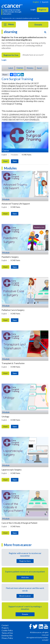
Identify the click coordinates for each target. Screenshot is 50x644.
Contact (5, 625)
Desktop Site (7, 635)
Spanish (45, 2)
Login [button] (33, 9)
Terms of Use (7, 633)
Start (5, 161)
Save (15, 161)
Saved (39, 68)
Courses (20, 68)
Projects (5, 628)
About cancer (25, 596)
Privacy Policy (7, 638)
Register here (25, 561)
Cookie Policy (7, 630)
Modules (30, 68)
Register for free (11, 55)
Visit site (25, 577)
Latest (11, 68)
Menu (9, 25)
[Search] (45, 32)
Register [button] (43, 10)
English (36, 2)
